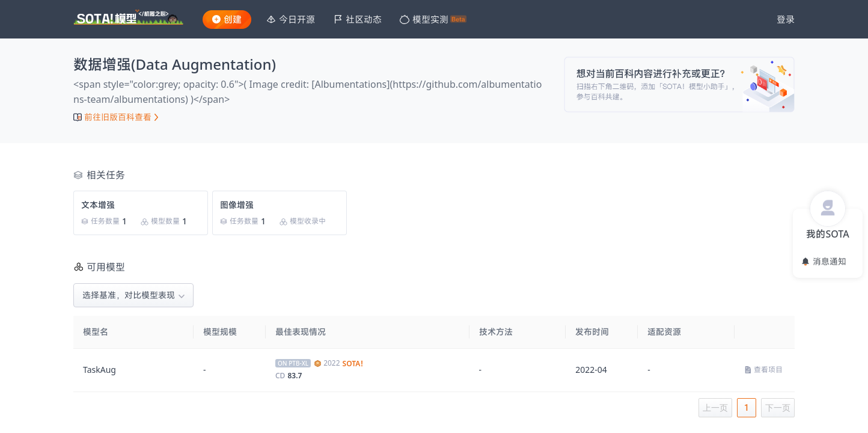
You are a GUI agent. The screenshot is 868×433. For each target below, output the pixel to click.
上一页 (715, 408)
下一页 (778, 408)
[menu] (510, 20)
